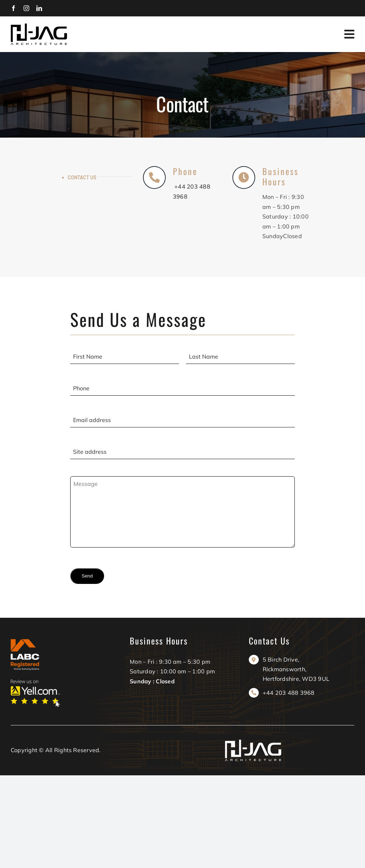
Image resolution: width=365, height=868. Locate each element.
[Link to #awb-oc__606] (349, 34)
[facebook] (14, 8)
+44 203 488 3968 (289, 693)
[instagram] (26, 8)
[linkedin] (39, 8)
